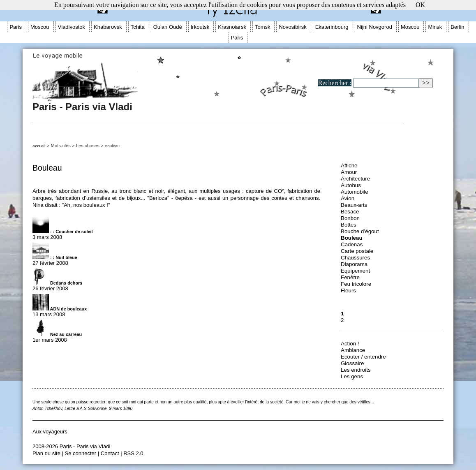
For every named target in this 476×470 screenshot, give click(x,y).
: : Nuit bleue (55, 257)
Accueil (39, 146)
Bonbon (350, 218)
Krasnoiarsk (232, 27)
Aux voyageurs (50, 432)
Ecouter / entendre (363, 357)
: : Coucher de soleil (63, 232)
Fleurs (348, 291)
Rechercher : (335, 83)
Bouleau (352, 238)
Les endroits (356, 370)
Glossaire (352, 363)
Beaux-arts (354, 205)
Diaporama (354, 264)
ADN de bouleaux (60, 309)
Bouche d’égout (360, 231)
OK (420, 5)
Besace (350, 212)
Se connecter (81, 453)
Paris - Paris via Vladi (236, 103)
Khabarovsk (108, 27)
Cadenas (352, 244)
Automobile (355, 192)
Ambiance (353, 350)
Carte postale (357, 251)
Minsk (435, 27)
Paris (16, 27)
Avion (348, 198)
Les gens (352, 376)
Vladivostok (72, 27)
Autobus (351, 185)
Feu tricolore (356, 284)
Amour (349, 172)
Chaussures (355, 258)
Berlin (457, 27)
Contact (110, 453)
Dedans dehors (57, 283)
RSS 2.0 (133, 453)
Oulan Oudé (168, 27)
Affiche (349, 166)
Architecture (355, 179)
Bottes (349, 225)
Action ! (350, 344)
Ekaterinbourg (332, 27)
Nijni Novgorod (375, 27)
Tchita (138, 27)
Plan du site (46, 453)
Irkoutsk (200, 27)
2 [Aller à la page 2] (342, 320)
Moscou (40, 27)
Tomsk (263, 27)
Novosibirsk (292, 27)
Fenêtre (350, 277)
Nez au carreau (57, 334)
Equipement (355, 271)
